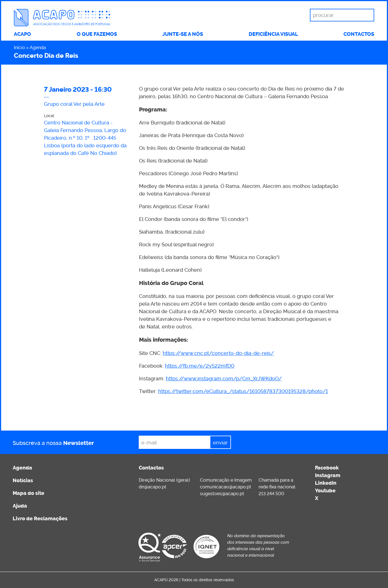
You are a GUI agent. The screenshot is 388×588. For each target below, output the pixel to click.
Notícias (23, 481)
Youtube (325, 491)
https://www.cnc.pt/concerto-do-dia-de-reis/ (218, 353)
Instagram (328, 475)
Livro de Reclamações (40, 519)
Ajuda (20, 506)
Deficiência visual (273, 34)
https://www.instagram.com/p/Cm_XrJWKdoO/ (224, 379)
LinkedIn (326, 483)
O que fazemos (97, 34)
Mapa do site (28, 493)
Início (19, 48)
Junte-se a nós (183, 34)
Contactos (359, 34)
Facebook (327, 468)
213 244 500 (271, 494)
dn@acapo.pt (153, 487)
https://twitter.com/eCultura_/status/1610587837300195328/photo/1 (243, 391)
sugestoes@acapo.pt (222, 494)
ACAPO (22, 34)
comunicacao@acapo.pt (226, 487)
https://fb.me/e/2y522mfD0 (200, 366)
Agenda (38, 48)
